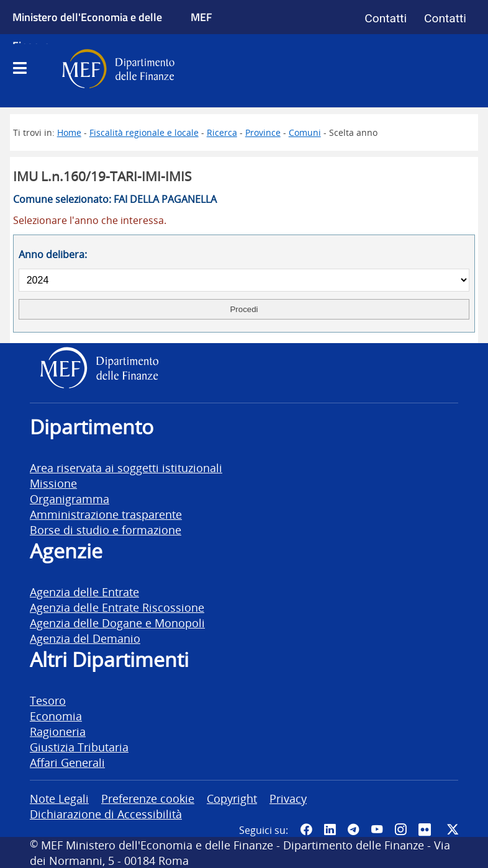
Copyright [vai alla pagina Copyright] (232, 798)
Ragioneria (58, 731)
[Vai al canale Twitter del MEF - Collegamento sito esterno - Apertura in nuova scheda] (453, 829)
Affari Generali (67, 762)
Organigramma (70, 499)
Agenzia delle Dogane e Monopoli (117, 623)
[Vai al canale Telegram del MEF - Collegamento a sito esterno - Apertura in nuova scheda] (353, 829)
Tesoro (48, 700)
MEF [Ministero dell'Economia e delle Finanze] (201, 17)
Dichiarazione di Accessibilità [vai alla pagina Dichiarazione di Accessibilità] (106, 814)
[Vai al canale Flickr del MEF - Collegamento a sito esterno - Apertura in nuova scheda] (427, 829)
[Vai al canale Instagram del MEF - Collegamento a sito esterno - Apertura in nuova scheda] (400, 829)
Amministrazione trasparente (106, 514)
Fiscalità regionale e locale (144, 132)
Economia (56, 716)
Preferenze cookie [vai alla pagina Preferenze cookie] (148, 798)
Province (263, 132)
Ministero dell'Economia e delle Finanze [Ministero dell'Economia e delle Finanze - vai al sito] (87, 31)
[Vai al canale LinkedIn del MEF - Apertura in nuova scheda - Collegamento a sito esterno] (330, 829)
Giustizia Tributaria (79, 747)
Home (69, 132)
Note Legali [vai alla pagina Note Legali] (59, 798)
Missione (53, 483)
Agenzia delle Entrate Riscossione (117, 607)
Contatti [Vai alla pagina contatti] (386, 18)
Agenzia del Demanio (85, 638)
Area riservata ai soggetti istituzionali (126, 468)
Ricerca (222, 132)
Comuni (305, 132)
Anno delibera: (53, 254)
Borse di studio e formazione (106, 530)
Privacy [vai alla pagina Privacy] (288, 798)
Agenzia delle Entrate (84, 592)
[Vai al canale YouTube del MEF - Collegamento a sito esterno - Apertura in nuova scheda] (377, 829)
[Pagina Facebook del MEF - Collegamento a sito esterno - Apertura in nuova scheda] (306, 829)
